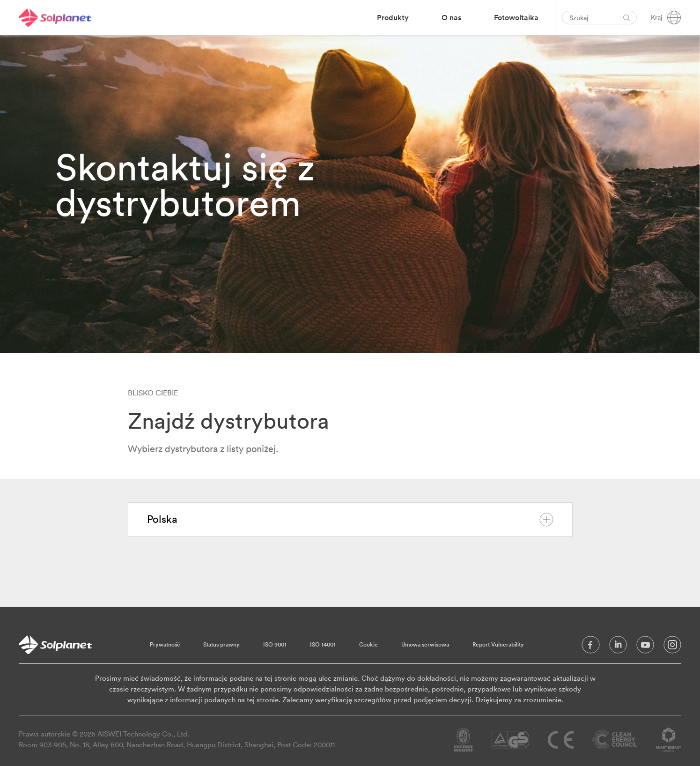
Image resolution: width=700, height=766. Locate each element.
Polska (350, 520)
